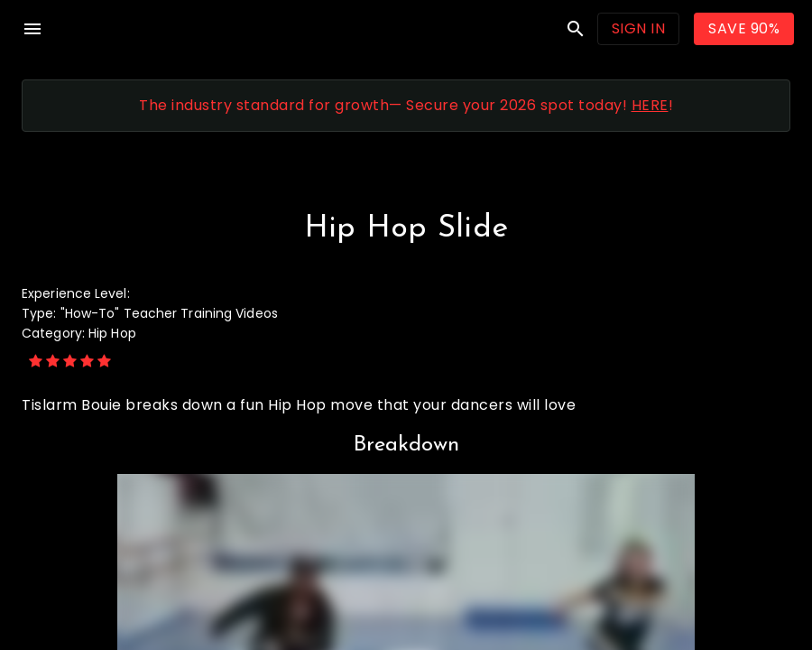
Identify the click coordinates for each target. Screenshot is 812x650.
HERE (650, 105)
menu (32, 29)
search (576, 29)
